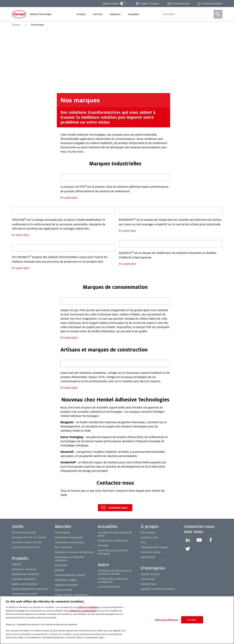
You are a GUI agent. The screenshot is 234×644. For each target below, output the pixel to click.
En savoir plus (69, 198)
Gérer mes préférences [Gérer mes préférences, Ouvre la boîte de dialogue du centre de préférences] (167, 620)
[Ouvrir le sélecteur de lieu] (147, 4)
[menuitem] (81, 14)
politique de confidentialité (83, 611)
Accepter (192, 620)
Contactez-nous (114, 508)
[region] (117, 620)
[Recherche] (218, 14)
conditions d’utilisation (88, 607)
